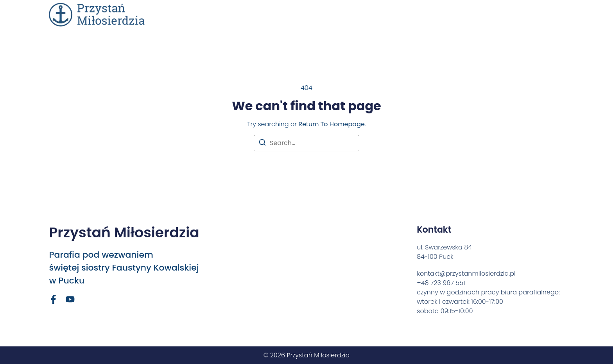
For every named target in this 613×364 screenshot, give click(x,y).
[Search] (262, 144)
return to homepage (331, 124)
